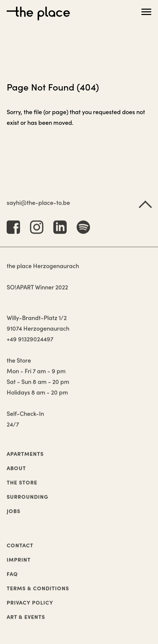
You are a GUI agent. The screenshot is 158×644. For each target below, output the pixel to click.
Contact (20, 550)
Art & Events (26, 622)
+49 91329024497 (30, 344)
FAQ (12, 579)
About (16, 473)
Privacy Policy (30, 607)
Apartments (25, 459)
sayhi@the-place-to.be (38, 208)
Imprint (19, 564)
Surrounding (27, 502)
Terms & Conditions (38, 593)
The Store (22, 487)
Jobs (13, 516)
